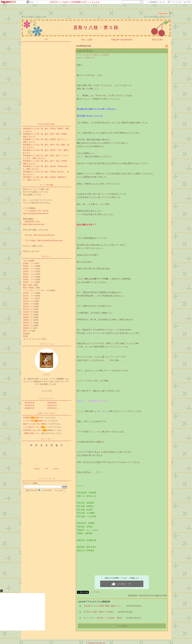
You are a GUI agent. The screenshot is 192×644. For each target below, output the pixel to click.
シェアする (94, 592)
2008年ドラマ (29, 320)
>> (156, 2)
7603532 (163, 14)
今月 (46, 469)
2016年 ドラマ (29, 298)
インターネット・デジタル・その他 (37, 290)
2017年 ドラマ (29, 296)
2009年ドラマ (29, 317)
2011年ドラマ (29, 312)
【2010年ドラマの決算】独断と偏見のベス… (103, 606)
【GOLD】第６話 (85, 51)
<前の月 (37, 469)
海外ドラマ (27, 331)
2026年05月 (30, 403)
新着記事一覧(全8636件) (122, 40)
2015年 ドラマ (29, 301)
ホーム (24, 17)
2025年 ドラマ (29, 266)
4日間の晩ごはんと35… (33, 430)
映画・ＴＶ (34, 2)
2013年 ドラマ (29, 307)
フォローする (47, 391)
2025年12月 (52, 408)
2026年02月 (52, 403)
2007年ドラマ (29, 323)
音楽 (25, 334)
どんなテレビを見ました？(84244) (96, 55)
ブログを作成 (176, 2)
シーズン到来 (28, 421)
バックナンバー (46, 398)
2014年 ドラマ (29, 304)
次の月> (56, 469)
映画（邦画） (28, 285)
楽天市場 (187, 2)
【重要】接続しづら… (32, 433)
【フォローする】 (151, 17)
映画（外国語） (29, 288)
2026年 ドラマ (29, 263)
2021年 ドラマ (29, 277)
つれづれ (27, 261)
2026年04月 (30, 405)
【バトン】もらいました (33, 339)
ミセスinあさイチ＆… (32, 427)
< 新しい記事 (86, 40)
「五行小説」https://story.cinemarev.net (39, 235)
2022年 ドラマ (29, 274)
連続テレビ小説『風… (32, 424)
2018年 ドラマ (29, 293)
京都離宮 (27, 418)
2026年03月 (30, 408)
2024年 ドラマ (29, 269)
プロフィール (40, 17)
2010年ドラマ (29, 315)
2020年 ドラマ (29, 280)
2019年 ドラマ (29, 282)
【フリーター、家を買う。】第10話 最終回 (103, 618)
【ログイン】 (165, 17)
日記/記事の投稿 (46, 124)
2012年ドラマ (29, 309)
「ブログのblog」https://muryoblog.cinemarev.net (43, 240)
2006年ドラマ (29, 325)
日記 (31, 17)
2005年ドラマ (29, 328)
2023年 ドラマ (29, 272)
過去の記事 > (158, 40)
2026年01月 (52, 405)
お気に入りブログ (47, 413)
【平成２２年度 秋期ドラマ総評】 (99, 612)
